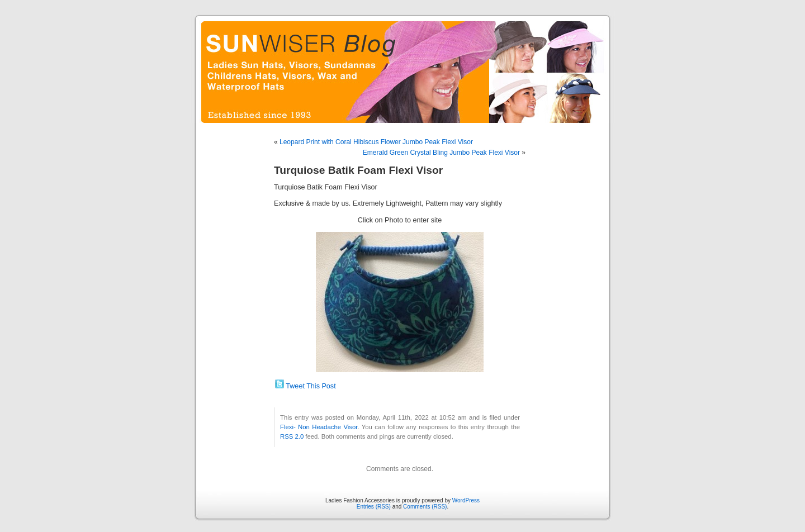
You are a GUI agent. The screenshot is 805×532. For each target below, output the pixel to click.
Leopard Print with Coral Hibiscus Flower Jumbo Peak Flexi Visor (376, 142)
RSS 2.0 (292, 436)
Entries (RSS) (374, 507)
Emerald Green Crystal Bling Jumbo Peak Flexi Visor (441, 153)
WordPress (466, 500)
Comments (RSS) (425, 507)
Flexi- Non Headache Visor (319, 427)
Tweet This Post (311, 386)
